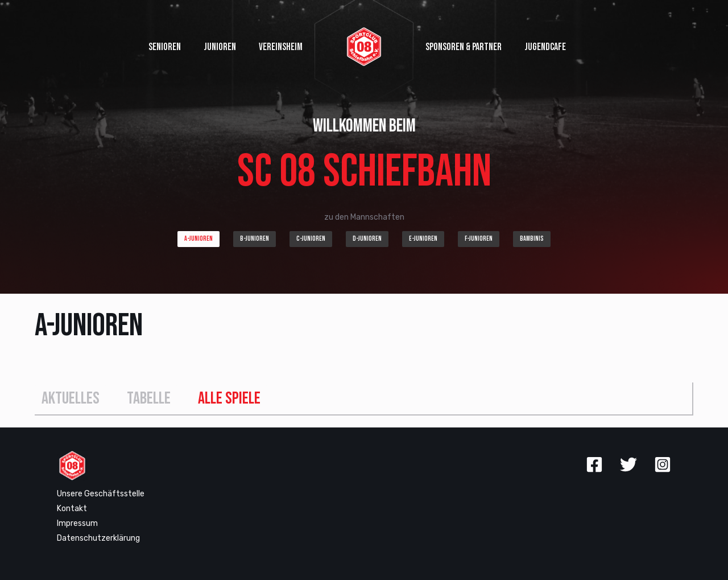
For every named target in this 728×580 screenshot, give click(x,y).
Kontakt (72, 509)
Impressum (77, 523)
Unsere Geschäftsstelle (101, 494)
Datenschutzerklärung (98, 538)
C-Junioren (311, 239)
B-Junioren (255, 239)
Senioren (165, 47)
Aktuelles (71, 398)
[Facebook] (594, 464)
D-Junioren (367, 239)
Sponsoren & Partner (464, 47)
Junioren (220, 47)
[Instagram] (663, 464)
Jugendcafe (545, 47)
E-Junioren (423, 239)
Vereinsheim (281, 47)
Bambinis (532, 239)
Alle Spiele (229, 398)
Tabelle (149, 398)
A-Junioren (198, 239)
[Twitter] (628, 464)
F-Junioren (479, 239)
